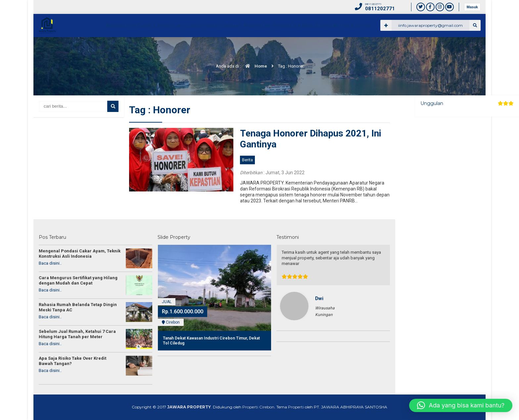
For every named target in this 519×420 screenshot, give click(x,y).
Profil (193, 49)
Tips (415, 49)
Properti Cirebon (258, 407)
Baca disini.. (50, 263)
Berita (396, 49)
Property (276, 49)
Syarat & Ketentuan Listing (233, 49)
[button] (461, 405)
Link (377, 49)
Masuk (472, 7)
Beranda (170, 49)
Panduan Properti (312, 49)
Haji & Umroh (463, 49)
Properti (296, 407)
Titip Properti (351, 49)
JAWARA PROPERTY (189, 407)
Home (255, 66)
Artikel (435, 49)
